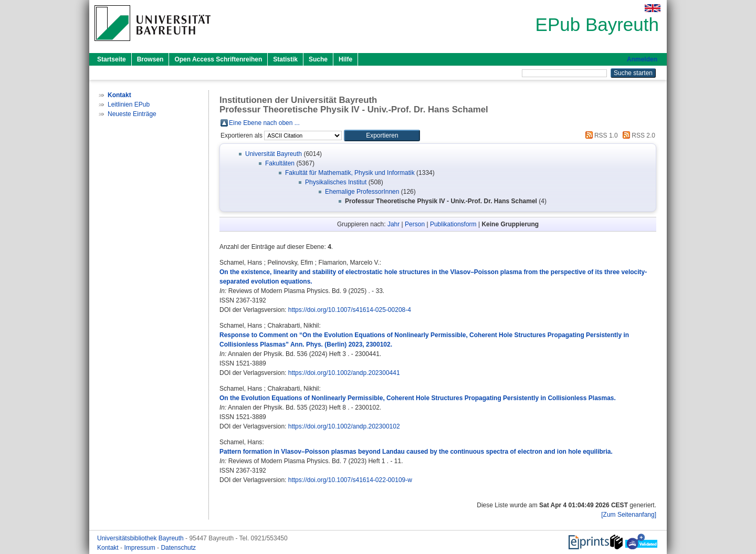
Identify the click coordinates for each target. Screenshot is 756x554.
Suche (318, 59)
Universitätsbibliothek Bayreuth (141, 538)
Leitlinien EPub (129, 104)
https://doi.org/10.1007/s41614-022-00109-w (350, 480)
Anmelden (642, 59)
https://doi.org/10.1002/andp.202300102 (344, 426)
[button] (382, 135)
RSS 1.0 (600, 135)
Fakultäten (280, 163)
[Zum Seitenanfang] (629, 515)
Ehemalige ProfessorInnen (362, 192)
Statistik (285, 59)
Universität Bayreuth (274, 154)
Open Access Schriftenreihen (218, 59)
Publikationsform (453, 224)
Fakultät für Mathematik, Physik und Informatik (350, 173)
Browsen (150, 59)
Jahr (393, 224)
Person (415, 224)
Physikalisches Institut (336, 182)
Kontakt (109, 548)
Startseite (112, 59)
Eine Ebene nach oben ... (264, 123)
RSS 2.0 (637, 135)
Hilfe (345, 59)
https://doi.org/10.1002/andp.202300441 (344, 373)
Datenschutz (178, 548)
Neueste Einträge (132, 114)
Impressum (140, 548)
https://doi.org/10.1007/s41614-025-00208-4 (350, 310)
